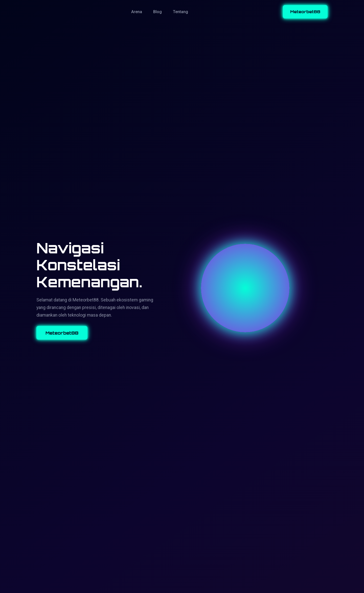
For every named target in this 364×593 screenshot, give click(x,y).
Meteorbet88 (305, 12)
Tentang (180, 12)
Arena (137, 12)
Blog (157, 12)
